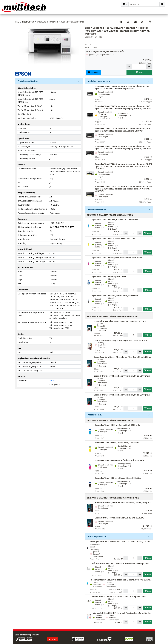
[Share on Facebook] (121, 24)
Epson (52, 383)
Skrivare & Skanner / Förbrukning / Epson (110, 217)
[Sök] (162, 4)
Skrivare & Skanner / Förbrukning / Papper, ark (113, 319)
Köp (139, 74)
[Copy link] (143, 24)
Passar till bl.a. (95, 417)
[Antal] (139, 69)
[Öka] (149, 69)
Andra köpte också (97, 539)
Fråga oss (94, 74)
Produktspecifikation (28, 83)
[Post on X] (128, 24)
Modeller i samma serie (99, 83)
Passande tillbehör (97, 212)
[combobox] (144, 4)
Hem (17, 24)
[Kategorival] (125, 4)
